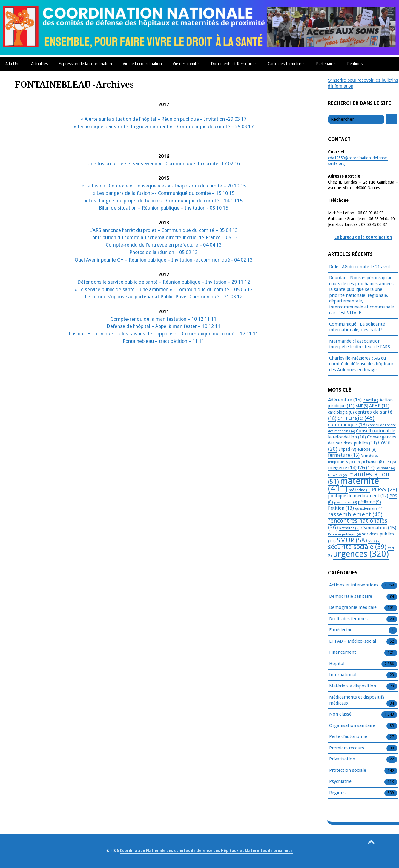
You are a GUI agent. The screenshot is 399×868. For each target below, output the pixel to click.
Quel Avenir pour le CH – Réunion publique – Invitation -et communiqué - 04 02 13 (164, 260)
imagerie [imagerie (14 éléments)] (342, 468)
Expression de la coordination (85, 64)
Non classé (340, 714)
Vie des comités (186, 64)
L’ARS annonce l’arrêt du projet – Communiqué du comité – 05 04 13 (164, 230)
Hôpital (337, 664)
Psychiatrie (340, 782)
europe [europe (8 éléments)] (367, 449)
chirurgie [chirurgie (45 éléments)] (356, 418)
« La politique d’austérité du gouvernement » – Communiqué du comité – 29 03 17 (164, 127)
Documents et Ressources (234, 64)
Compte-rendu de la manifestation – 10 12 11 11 (164, 319)
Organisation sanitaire (352, 726)
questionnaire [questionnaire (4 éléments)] (369, 508)
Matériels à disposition (353, 686)
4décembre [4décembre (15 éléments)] (345, 400)
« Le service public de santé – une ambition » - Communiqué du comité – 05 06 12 (164, 289)
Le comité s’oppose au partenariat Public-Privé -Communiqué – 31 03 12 (164, 297)
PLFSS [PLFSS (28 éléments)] (384, 489)
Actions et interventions (354, 585)
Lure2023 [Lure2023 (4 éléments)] (337, 475)
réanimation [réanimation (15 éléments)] (378, 528)
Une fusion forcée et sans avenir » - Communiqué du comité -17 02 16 (164, 164)
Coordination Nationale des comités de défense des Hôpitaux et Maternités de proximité (206, 851)
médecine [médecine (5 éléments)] (360, 490)
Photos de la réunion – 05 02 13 (164, 252)
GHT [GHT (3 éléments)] (391, 462)
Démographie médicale (353, 608)
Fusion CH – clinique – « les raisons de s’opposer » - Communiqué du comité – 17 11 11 (164, 334)
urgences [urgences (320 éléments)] (361, 554)
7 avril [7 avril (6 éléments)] (371, 400)
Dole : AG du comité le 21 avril (359, 267)
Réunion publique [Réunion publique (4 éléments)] (344, 534)
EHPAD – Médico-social (353, 641)
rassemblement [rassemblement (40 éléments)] (355, 514)
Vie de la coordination (142, 64)
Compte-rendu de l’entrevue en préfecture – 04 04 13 (164, 245)
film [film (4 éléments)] (359, 462)
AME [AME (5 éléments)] (362, 406)
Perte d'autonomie (348, 737)
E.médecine (341, 630)
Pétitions (355, 64)
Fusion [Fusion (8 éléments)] (375, 461)
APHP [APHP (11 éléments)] (379, 406)
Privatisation (342, 759)
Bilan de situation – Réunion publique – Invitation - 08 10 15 (164, 208)
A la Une (13, 64)
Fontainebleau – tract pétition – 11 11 (164, 341)
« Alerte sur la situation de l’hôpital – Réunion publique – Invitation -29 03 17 (164, 119)
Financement (343, 652)
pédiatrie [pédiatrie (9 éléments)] (370, 502)
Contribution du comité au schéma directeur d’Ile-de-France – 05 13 (164, 237)
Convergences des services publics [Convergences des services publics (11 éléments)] (362, 440)
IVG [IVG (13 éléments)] (366, 468)
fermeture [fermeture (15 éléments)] (344, 455)
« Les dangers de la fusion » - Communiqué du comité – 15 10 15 (164, 193)
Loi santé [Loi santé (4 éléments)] (385, 468)
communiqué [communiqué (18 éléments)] (347, 424)
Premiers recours (347, 748)
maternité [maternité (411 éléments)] (353, 485)
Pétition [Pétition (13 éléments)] (341, 508)
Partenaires (326, 64)
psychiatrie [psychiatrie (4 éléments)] (346, 502)
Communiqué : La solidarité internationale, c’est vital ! (357, 327)
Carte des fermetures (287, 64)
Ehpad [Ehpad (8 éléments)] (347, 449)
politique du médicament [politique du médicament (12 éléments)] (358, 496)
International (343, 675)
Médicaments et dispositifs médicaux (357, 700)
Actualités (39, 64)
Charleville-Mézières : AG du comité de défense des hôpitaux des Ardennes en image (362, 364)
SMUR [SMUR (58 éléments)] (352, 540)
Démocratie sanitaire (351, 597)
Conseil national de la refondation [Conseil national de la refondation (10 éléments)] (362, 434)
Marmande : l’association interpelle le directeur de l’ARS (360, 344)
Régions (337, 793)
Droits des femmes (348, 619)
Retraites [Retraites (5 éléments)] (349, 528)
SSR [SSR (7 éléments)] (374, 541)
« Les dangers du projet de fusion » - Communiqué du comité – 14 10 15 (164, 201)
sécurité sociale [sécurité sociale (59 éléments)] (357, 547)
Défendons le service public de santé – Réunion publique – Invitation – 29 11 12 (164, 282)
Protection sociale (348, 771)
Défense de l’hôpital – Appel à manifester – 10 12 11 (164, 326)
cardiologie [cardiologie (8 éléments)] (341, 412)
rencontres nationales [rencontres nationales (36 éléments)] (358, 524)
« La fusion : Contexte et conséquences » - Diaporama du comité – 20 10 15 (164, 186)
